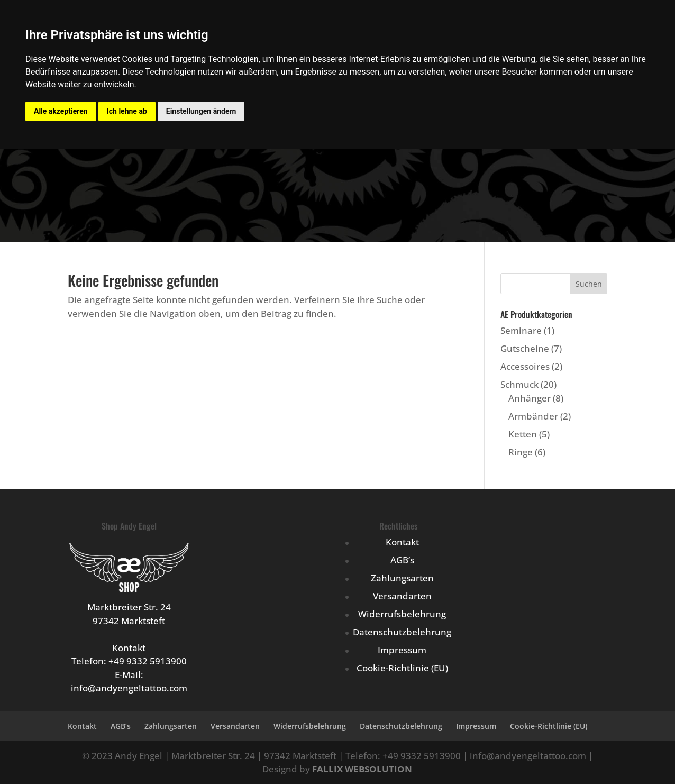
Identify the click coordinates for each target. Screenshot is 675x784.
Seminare (521, 330)
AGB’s (402, 560)
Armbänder (533, 416)
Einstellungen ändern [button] (201, 111)
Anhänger (530, 398)
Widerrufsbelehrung (402, 614)
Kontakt (402, 542)
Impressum (402, 650)
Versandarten (402, 596)
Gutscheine (525, 348)
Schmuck (519, 384)
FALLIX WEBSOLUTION (362, 769)
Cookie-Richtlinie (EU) (402, 668)
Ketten (523, 434)
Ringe (521, 452)
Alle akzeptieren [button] (61, 111)
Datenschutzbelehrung (402, 632)
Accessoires (525, 366)
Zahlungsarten (402, 578)
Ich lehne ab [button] (127, 111)
